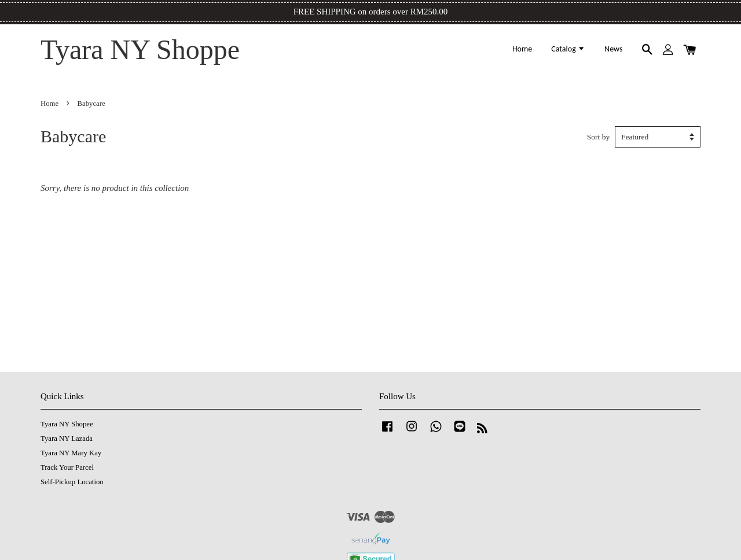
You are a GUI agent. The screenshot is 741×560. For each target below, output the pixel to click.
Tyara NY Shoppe (140, 49)
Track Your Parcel (67, 467)
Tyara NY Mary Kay (71, 453)
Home (522, 49)
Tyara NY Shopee (67, 424)
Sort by (598, 137)
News (613, 49)
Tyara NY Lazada (67, 439)
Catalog (568, 49)
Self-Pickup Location (72, 482)
